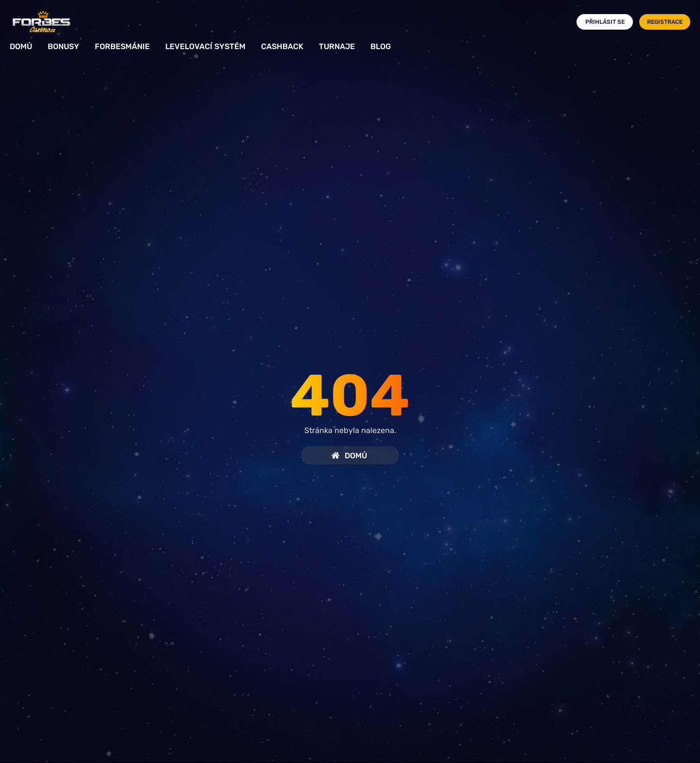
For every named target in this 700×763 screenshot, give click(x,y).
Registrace (665, 22)
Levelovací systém (205, 46)
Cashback (282, 46)
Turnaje (337, 46)
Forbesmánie (122, 46)
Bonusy (63, 46)
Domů (21, 46)
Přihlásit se (605, 22)
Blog (381, 46)
